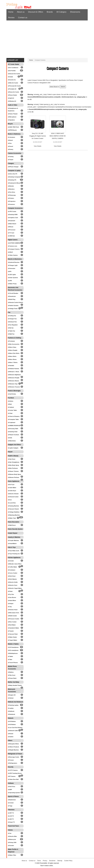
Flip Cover (12, 675)
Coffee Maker (13, 567)
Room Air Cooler (14, 92)
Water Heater (13, 637)
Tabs (10, 659)
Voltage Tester (13, 309)
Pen (10, 143)
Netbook (11, 711)
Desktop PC (12, 180)
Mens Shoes (12, 359)
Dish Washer (12, 579)
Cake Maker (12, 488)
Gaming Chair (13, 432)
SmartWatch (12, 544)
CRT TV (11, 813)
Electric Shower (13, 494)
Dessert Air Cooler (14, 74)
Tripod (11, 160)
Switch (11, 737)
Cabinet (11, 407)
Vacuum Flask (13, 634)
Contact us (23, 18)
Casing (11, 157)
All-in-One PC (13, 174)
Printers (11, 198)
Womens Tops (13, 384)
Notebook (12, 714)
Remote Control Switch (16, 302)
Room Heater (13, 95)
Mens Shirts (12, 356)
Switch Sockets (13, 305)
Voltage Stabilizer (14, 512)
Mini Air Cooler (13, 83)
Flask (10, 591)
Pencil (10, 146)
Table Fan (12, 331)
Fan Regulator (13, 325)
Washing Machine (14, 515)
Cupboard (12, 422)
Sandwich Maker (14, 628)
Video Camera (13, 255)
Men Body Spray (14, 465)
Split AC (11, 98)
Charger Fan (12, 319)
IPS (10, 271)
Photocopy (12, 195)
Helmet (11, 698)
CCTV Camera (13, 770)
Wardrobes (12, 441)
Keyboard (12, 221)
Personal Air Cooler (14, 86)
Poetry (11, 149)
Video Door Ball (13, 779)
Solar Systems (13, 278)
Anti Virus (12, 787)
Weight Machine (13, 750)
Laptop (11, 708)
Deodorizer (12, 296)
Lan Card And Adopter (15, 728)
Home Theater (13, 114)
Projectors (12, 201)
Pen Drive (12, 192)
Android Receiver (14, 262)
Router (11, 734)
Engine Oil (12, 695)
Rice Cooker (12, 622)
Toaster (11, 631)
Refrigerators (13, 763)
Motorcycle (12, 839)
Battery (11, 672)
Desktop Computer (14, 177)
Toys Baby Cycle (14, 551)
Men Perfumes (13, 468)
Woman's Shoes (14, 372)
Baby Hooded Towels (15, 685)
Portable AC (12, 89)
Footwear (11, 341)
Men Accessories (14, 344)
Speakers (11, 120)
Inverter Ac (12, 80)
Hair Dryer (12, 459)
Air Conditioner (13, 68)
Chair (10, 413)
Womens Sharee (13, 381)
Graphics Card (13, 218)
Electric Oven (13, 585)
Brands (50, 12)
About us (21, 12)
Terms (39, 861)
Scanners (12, 204)
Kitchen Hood (13, 610)
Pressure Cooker (14, 619)
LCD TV (11, 816)
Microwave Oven (14, 613)
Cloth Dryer (12, 491)
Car (10, 833)
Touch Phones (13, 663)
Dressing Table (13, 429)
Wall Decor (12, 525)
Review (11, 18)
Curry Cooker (13, 573)
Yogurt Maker (13, 640)
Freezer (11, 760)
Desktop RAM (13, 215)
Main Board (12, 224)
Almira (11, 401)
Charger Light (13, 265)
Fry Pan (11, 594)
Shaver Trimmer (13, 471)
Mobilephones (13, 653)
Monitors (11, 189)
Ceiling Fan (12, 316)
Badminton (12, 800)
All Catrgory (61, 12)
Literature (12, 137)
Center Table (12, 410)
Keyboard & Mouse (14, 183)
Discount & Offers (36, 12)
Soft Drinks (12, 394)
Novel (10, 140)
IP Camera (12, 776)
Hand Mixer (12, 600)
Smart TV (11, 822)
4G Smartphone (13, 647)
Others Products (14, 747)
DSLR (10, 252)
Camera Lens (13, 246)
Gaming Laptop (13, 705)
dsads (10, 77)
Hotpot (11, 604)
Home (11, 12)
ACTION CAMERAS (14, 243)
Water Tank (12, 518)
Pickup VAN (12, 842)
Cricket (11, 803)
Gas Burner (12, 597)
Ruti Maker (12, 625)
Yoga (10, 806)
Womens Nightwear (14, 375)
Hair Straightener (14, 462)
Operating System (14, 793)
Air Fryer (11, 485)
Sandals (11, 366)
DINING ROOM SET (14, 426)
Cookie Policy (68, 861)
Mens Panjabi (13, 350)
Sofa (10, 438)
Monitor (11, 186)
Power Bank (12, 678)
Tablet (10, 656)
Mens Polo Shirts (14, 353)
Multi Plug (12, 299)
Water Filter (12, 855)
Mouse (11, 227)
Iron (10, 500)
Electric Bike (12, 836)
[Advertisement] (47, 40)
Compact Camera (14, 249)
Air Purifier (12, 71)
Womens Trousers (14, 387)
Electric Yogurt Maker (15, 588)
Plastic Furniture (14, 435)
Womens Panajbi (14, 378)
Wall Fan (11, 334)
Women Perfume (14, 477)
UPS (10, 281)
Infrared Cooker (13, 497)
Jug (10, 607)
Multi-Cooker (12, 616)
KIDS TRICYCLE (13, 127)
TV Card (11, 233)
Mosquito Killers (14, 744)
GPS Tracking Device (15, 773)
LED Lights (12, 275)
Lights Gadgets (13, 448)
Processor (12, 230)
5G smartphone (13, 650)
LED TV (11, 819)
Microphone (12, 117)
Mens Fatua (12, 347)
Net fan (11, 328)
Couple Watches (13, 540)
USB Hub (11, 236)
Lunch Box (12, 503)
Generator (12, 268)
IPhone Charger (13, 167)
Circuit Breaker (13, 293)
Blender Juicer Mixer (15, 564)
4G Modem (12, 724)
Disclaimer (52, 861)
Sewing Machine (14, 506)
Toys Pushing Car (14, 554)
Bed (10, 404)
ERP (10, 790)
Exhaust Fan (12, 322)
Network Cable (13, 731)
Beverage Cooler (14, 757)
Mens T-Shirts (13, 362)
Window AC (12, 101)
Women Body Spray (15, 474)
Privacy (45, 861)
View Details (38, 146)
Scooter (11, 846)
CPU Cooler (12, 211)
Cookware (12, 570)
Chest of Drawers (14, 416)
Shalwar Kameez (14, 369)
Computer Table (13, 419)
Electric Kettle (13, 582)
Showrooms (75, 12)
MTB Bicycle (12, 130)
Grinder (11, 561)
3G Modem (12, 721)
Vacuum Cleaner (14, 509)
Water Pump (12, 284)
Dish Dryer (12, 576)
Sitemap (60, 861)
